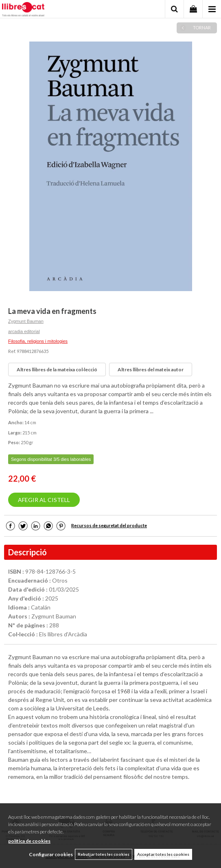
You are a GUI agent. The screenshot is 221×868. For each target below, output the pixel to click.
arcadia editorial (24, 331)
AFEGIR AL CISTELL (44, 500)
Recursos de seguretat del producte (109, 525)
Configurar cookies (51, 854)
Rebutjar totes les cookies (104, 854)
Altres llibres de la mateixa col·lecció (57, 369)
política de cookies (29, 841)
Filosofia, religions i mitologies (38, 341)
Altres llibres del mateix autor (151, 369)
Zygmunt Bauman (26, 321)
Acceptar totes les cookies (163, 854)
